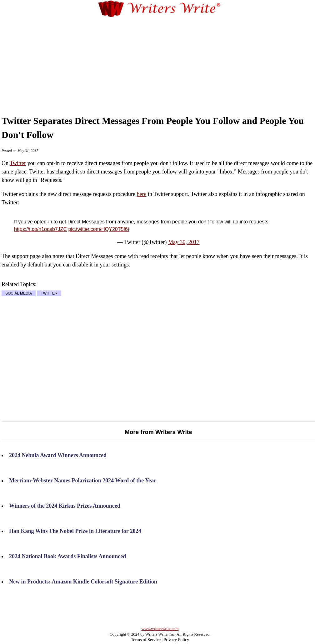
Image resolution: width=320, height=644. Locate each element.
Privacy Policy (176, 640)
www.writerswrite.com (160, 629)
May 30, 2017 (184, 242)
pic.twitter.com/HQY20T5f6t (99, 229)
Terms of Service (146, 640)
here (142, 194)
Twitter (18, 163)
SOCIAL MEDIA (19, 293)
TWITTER (49, 293)
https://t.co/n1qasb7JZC (40, 229)
